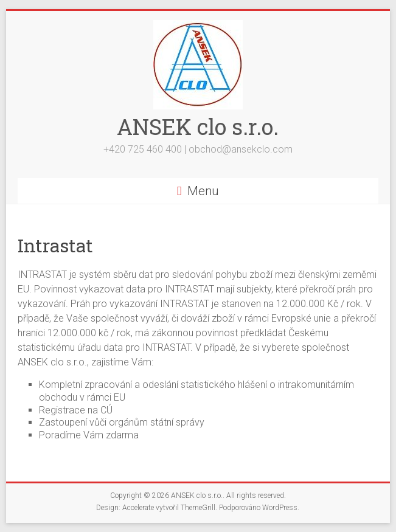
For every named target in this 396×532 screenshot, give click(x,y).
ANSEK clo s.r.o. (198, 126)
